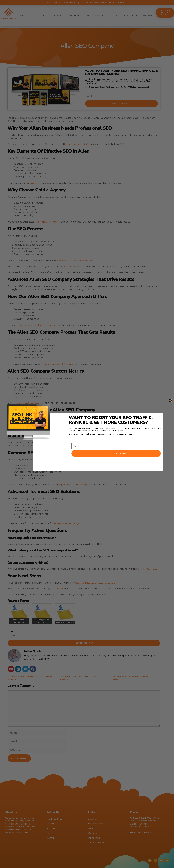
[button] (170, 400)
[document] (87, 434)
